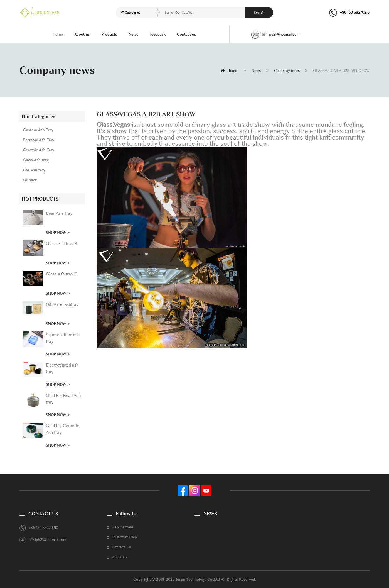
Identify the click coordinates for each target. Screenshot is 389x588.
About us (82, 34)
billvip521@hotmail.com (275, 34)
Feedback (157, 34)
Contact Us (121, 547)
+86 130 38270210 (355, 12)
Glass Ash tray (36, 160)
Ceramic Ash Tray (39, 150)
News (133, 34)
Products (109, 34)
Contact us (187, 34)
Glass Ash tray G (62, 274)
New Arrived (122, 527)
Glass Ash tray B (61, 244)
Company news (287, 70)
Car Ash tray (34, 170)
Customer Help (124, 537)
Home (58, 34)
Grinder (30, 180)
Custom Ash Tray (38, 130)
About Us (120, 557)
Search (259, 13)
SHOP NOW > (58, 233)
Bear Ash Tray (59, 213)
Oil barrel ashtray (62, 304)
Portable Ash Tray (39, 140)
